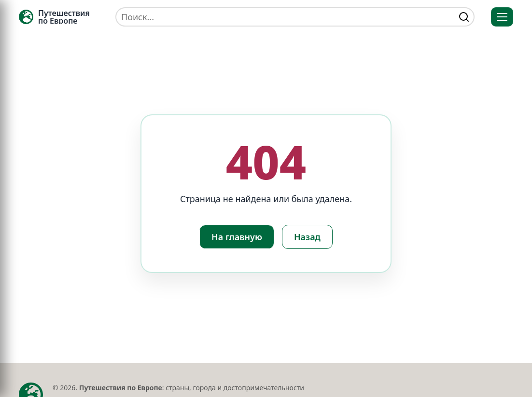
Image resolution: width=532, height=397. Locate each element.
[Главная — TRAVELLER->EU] (54, 17)
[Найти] (464, 17)
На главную (237, 237)
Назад (307, 237)
